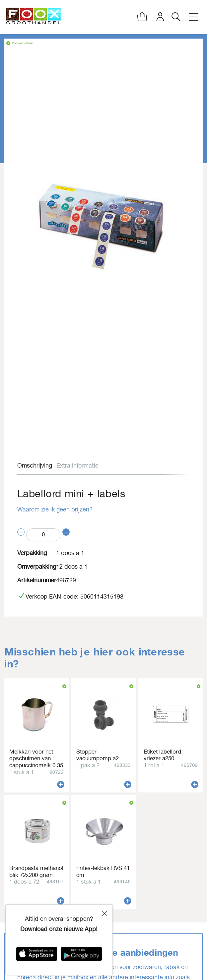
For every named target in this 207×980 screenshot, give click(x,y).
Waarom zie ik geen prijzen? (55, 509)
